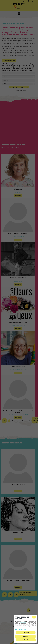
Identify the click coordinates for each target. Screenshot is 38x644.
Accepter (26, 633)
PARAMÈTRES (26, 640)
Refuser (25, 636)
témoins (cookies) (23, 623)
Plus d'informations (20, 630)
